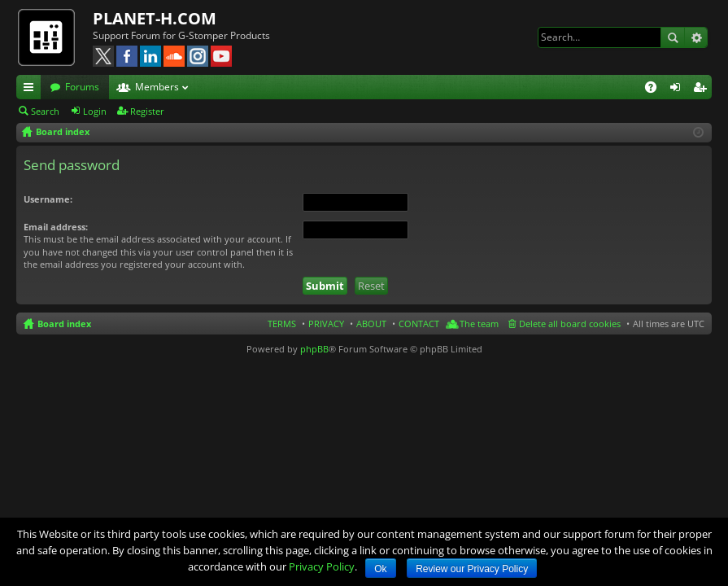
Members (157, 87)
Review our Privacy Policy (472, 569)
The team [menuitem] (479, 324)
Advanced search (696, 37)
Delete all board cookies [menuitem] (570, 324)
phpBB (314, 349)
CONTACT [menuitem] (419, 324)
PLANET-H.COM (155, 18)
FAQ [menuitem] (656, 90)
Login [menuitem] (678, 90)
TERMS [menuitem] (282, 324)
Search (673, 37)
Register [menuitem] (703, 90)
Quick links (32, 90)
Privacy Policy (322, 566)
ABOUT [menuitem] (371, 324)
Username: (48, 199)
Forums (82, 87)
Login (95, 111)
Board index (64, 324)
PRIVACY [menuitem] (326, 324)
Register (147, 111)
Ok (380, 569)
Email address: (56, 227)
